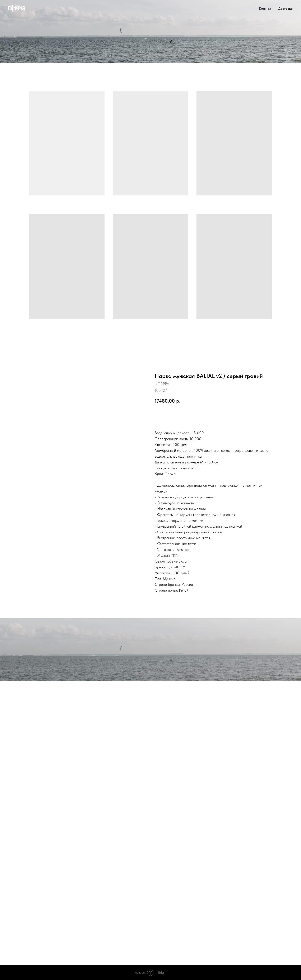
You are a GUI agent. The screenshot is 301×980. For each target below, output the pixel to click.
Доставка (285, 8)
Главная (265, 8)
